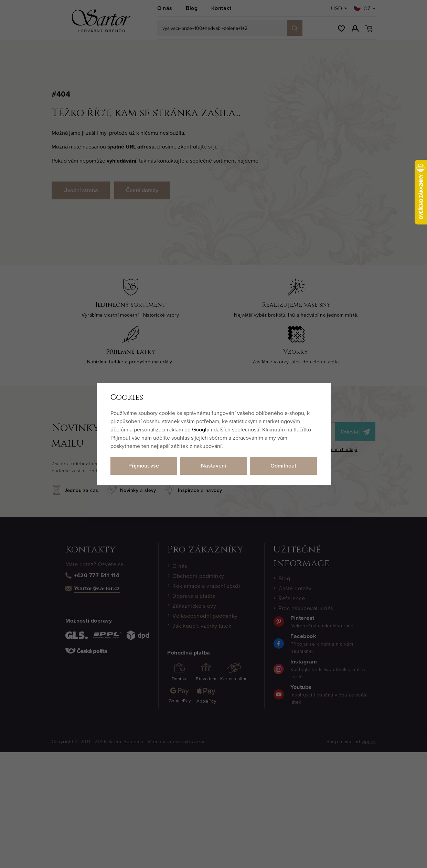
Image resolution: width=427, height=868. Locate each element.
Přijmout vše (144, 466)
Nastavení (213, 466)
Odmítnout (283, 466)
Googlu (201, 429)
